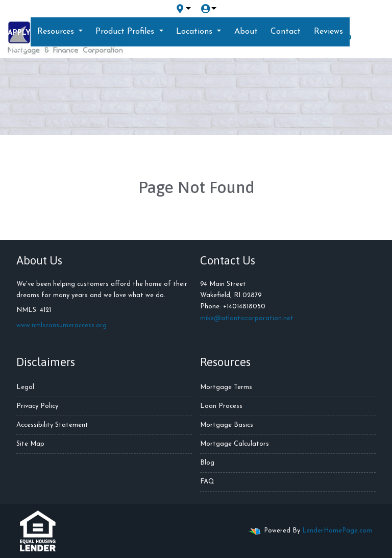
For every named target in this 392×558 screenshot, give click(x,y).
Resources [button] (57, 32)
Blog (207, 463)
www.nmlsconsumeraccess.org (62, 325)
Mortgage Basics (227, 425)
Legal (25, 387)
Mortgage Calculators (235, 444)
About (246, 32)
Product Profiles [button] (126, 32)
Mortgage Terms (226, 387)
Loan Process (221, 406)
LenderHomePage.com (337, 531)
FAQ (207, 482)
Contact (286, 32)
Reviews (328, 32)
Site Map (30, 444)
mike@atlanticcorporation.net (247, 318)
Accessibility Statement (52, 425)
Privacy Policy (37, 406)
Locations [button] (195, 32)
